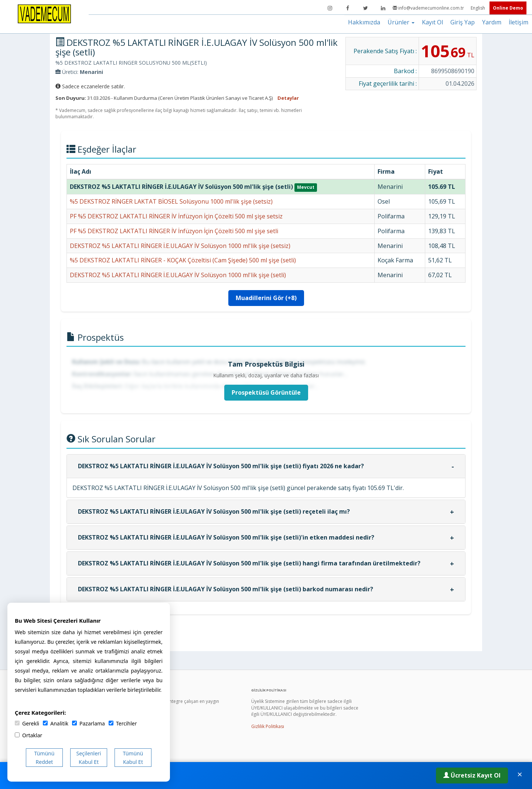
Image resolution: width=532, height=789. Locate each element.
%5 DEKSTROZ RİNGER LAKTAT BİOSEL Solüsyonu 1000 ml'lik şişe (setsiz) (171, 201)
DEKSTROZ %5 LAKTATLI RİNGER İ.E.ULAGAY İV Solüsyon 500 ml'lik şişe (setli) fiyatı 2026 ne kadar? (221, 466)
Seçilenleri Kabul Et (89, 758)
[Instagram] (330, 8)
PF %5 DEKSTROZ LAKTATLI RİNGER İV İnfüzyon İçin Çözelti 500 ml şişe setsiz (176, 216)
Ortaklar (28, 735)
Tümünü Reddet (45, 758)
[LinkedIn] (383, 8)
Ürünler (401, 22)
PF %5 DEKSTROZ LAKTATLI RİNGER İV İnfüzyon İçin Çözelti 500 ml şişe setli (174, 231)
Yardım (492, 22)
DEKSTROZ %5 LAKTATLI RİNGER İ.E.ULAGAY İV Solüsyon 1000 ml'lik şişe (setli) (178, 275)
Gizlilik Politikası (268, 726)
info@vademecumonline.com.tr (429, 8)
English (478, 8)
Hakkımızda (364, 22)
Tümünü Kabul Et (133, 758)
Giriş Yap (463, 22)
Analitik (56, 723)
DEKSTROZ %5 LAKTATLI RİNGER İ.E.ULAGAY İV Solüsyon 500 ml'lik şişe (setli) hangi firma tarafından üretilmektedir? (249, 563)
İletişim (519, 22)
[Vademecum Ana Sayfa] (44, 13)
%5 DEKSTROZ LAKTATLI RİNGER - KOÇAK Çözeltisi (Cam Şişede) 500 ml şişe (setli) (183, 260)
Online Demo (508, 8)
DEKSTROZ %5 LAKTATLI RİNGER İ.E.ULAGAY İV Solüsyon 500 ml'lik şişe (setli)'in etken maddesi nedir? (226, 537)
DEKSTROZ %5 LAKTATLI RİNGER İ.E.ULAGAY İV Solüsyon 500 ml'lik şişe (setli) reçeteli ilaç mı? (214, 511)
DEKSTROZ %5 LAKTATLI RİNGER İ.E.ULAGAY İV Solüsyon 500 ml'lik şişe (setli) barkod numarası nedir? (226, 589)
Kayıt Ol (432, 22)
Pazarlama (88, 723)
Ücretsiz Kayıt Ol (472, 775)
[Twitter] (365, 8)
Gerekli (27, 723)
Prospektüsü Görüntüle (266, 392)
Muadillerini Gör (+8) (266, 298)
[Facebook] (348, 8)
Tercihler (123, 723)
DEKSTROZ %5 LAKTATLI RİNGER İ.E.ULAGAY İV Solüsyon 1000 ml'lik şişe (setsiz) (180, 246)
